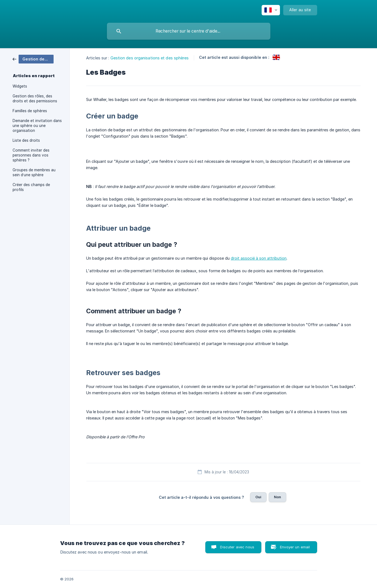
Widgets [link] (20, 86)
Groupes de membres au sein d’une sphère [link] (34, 172)
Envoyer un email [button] (295, 547)
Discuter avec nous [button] (237, 547)
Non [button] (277, 497)
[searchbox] (189, 31)
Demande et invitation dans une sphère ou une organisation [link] (37, 126)
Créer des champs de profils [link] (31, 187)
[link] (33, 59)
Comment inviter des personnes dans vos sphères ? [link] (31, 155)
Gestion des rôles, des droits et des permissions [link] (35, 99)
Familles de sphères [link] (30, 111)
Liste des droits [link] (26, 140)
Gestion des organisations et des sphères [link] (150, 58)
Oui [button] (258, 497)
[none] (271, 10)
